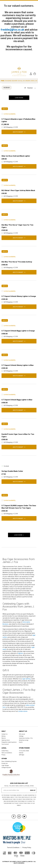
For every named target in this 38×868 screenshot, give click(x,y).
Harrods (21, 753)
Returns (4, 738)
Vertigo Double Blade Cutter (12, 471)
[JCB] (10, 854)
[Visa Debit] (16, 857)
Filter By (7, 88)
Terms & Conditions (7, 753)
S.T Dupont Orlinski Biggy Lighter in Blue (17, 400)
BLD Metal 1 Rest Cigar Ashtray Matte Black (18, 190)
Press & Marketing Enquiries (9, 761)
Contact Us (5, 734)
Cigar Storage (5, 765)
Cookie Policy (5, 751)
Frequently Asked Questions (9, 742)
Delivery (4, 736)
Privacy (3, 755)
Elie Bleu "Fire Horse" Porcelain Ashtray (17, 262)
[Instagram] (19, 816)
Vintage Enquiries (6, 768)
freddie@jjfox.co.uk (13, 30)
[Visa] (22, 856)
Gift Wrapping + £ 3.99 (10, 127)
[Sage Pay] (27, 854)
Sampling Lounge (24, 740)
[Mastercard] (15, 854)
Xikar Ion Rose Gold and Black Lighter (16, 156)
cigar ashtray (26, 679)
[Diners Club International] (33, 854)
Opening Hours (6, 740)
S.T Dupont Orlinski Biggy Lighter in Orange (18, 331)
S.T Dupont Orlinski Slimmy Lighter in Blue (18, 365)
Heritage (21, 736)
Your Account (5, 744)
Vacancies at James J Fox (26, 738)
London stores (23, 711)
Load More (19, 98)
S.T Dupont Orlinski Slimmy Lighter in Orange (19, 296)
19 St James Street (24, 751)
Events (21, 742)
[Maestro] (21, 854)
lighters (21, 653)
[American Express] (4, 854)
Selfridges (22, 755)
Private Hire (5, 763)
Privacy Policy (27, 848)
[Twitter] (24, 816)
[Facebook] (14, 816)
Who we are (22, 734)
